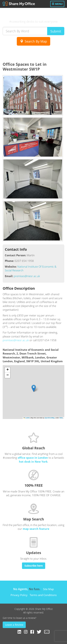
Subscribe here (34, 566)
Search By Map (33, 41)
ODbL (61, 418)
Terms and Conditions (43, 595)
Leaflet (27, 418)
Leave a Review (14, 625)
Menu (57, 4)
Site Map (48, 589)
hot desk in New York (33, 462)
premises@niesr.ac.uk (27, 276)
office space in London (33, 458)
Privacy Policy (19, 595)
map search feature (36, 529)
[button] (34, 388)
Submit (56, 31)
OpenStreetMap (50, 418)
